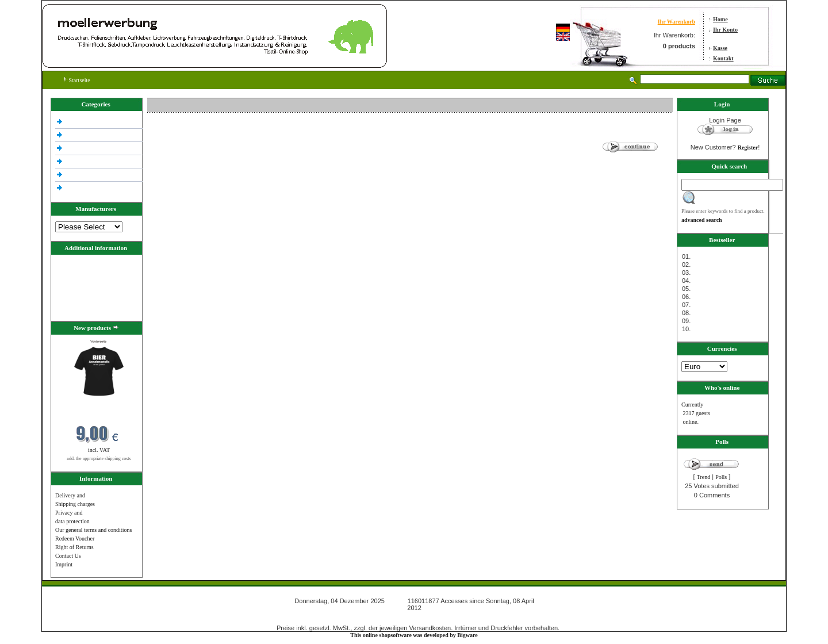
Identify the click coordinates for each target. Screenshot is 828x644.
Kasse (720, 48)
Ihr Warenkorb (676, 22)
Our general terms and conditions (93, 530)
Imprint (64, 564)
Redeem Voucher (75, 538)
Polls (721, 477)
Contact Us (68, 556)
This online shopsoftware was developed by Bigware (414, 635)
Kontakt (723, 58)
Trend (704, 477)
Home (720, 19)
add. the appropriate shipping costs (99, 459)
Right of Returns (74, 547)
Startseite (77, 80)
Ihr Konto (725, 30)
